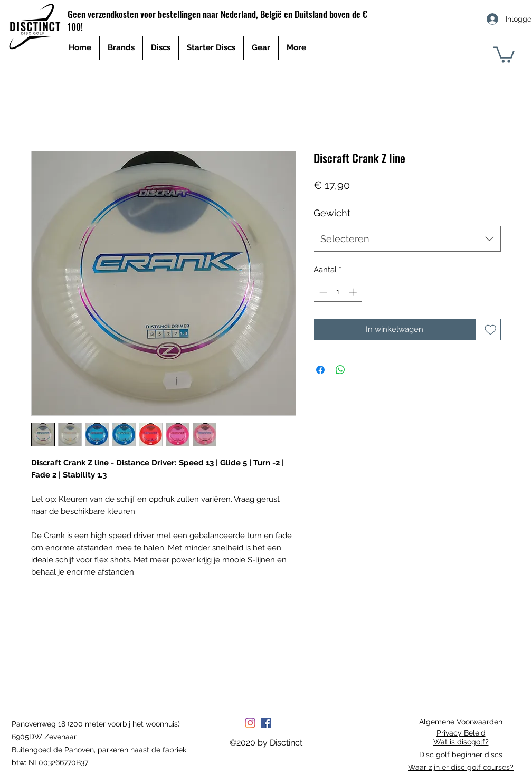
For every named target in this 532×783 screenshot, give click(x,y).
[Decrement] (322, 292)
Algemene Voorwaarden (461, 722)
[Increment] (354, 292)
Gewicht (332, 213)
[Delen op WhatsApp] (340, 370)
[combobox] (407, 239)
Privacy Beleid (461, 733)
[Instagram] (250, 723)
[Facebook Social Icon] (266, 723)
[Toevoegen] (491, 330)
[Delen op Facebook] (320, 370)
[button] (504, 54)
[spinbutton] (338, 292)
